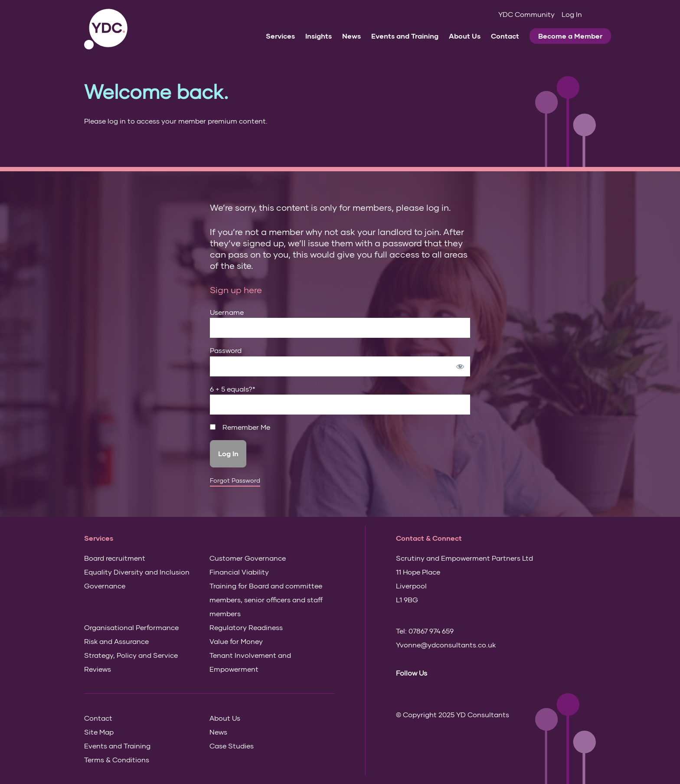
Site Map (99, 732)
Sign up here (236, 290)
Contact (505, 36)
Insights (319, 36)
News (351, 36)
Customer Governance (248, 558)
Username (227, 312)
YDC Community (526, 14)
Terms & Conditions (117, 759)
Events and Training (405, 36)
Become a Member (570, 36)
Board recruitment (115, 558)
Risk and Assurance (116, 641)
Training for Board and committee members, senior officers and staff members (266, 599)
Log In (572, 14)
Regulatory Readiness (246, 627)
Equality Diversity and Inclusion (137, 572)
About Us (465, 36)
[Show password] (460, 366)
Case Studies (232, 746)
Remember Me (240, 427)
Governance (105, 586)
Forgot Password (235, 480)
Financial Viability (239, 572)
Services (280, 36)
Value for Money (236, 641)
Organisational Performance (131, 627)
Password (226, 350)
